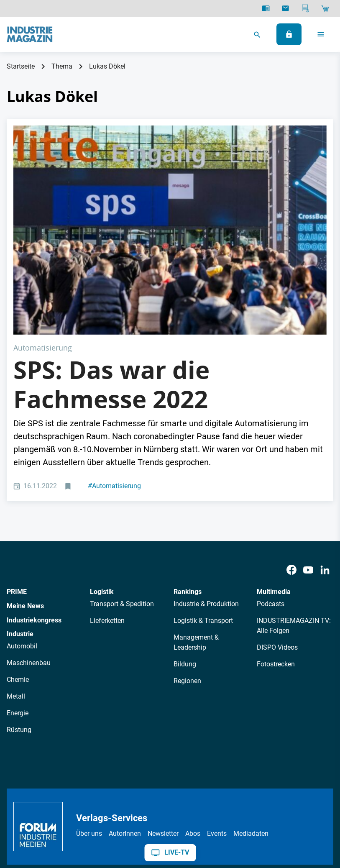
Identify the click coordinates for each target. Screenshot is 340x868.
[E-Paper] (266, 8)
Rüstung (19, 626)
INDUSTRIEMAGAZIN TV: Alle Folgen (294, 521)
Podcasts (271, 500)
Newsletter (163, 729)
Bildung (185, 560)
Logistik (102, 488)
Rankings (188, 488)
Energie (18, 609)
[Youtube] (308, 465)
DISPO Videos (277, 543)
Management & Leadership (196, 538)
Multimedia (274, 488)
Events (217, 729)
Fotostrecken (276, 560)
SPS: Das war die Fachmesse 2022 (111, 280)
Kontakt (147, 802)
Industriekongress (34, 516)
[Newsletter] (285, 8)
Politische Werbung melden (274, 802)
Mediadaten (251, 729)
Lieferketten (107, 516)
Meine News (25, 502)
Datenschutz (51, 802)
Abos (193, 729)
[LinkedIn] (325, 465)
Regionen (187, 577)
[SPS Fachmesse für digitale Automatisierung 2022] (170, 178)
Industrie (20, 530)
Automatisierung (114, 382)
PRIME (17, 488)
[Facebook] (291, 465)
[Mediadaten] (305, 8)
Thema (62, 66)
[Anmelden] (289, 34)
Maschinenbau (29, 559)
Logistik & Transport (203, 516)
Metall (16, 592)
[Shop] (325, 8)
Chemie (18, 575)
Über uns (89, 729)
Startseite (21, 66)
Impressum (113, 802)
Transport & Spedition (122, 500)
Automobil (22, 542)
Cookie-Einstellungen (196, 802)
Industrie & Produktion (206, 500)
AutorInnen (125, 729)
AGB (83, 802)
